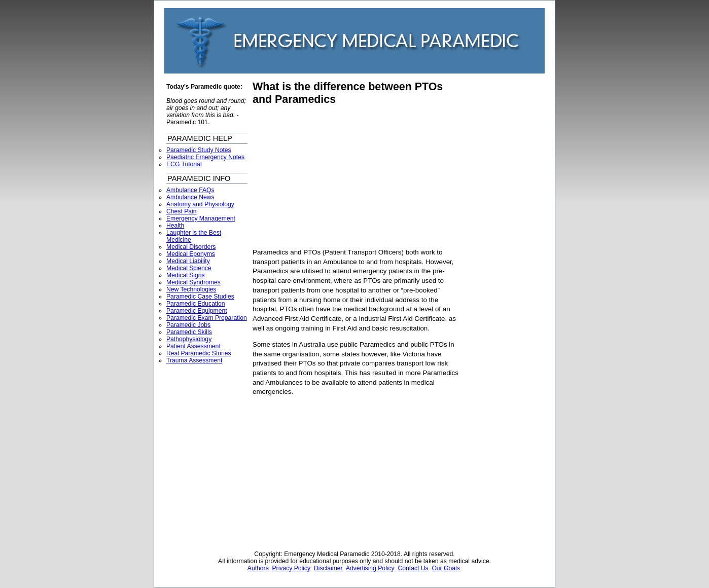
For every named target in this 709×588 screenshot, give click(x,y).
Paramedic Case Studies (200, 297)
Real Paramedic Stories (199, 353)
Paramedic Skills (189, 332)
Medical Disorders (191, 247)
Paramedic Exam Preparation (207, 318)
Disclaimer (328, 568)
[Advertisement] (338, 177)
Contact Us (413, 568)
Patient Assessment (193, 346)
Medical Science (189, 268)
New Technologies (191, 289)
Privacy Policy (292, 568)
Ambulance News (190, 197)
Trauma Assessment (194, 360)
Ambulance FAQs (190, 190)
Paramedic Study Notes (199, 150)
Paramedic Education (196, 304)
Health (175, 226)
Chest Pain (181, 211)
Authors (258, 568)
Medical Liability (188, 261)
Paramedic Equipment (197, 311)
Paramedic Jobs (188, 325)
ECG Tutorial (184, 164)
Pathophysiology (189, 339)
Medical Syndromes (193, 282)
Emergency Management (201, 218)
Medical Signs (186, 275)
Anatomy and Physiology (200, 204)
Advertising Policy (370, 568)
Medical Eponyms (191, 254)
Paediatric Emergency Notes (205, 157)
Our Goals (446, 568)
